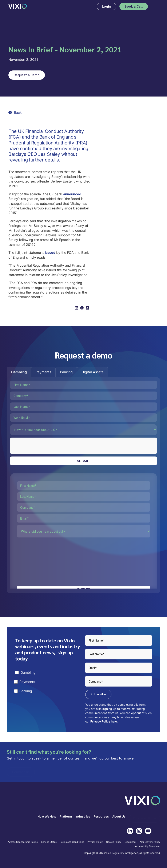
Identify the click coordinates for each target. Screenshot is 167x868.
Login (106, 6)
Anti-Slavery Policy (150, 842)
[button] (156, 6)
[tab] (19, 372)
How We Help (47, 817)
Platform (66, 817)
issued (50, 253)
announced (72, 194)
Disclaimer (130, 842)
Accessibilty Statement (148, 846)
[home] (18, 6)
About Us (119, 817)
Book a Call (134, 6)
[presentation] (42, 446)
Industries (83, 817)
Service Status (49, 842)
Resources (101, 817)
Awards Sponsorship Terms (23, 842)
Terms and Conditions (72, 842)
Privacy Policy (100, 721)
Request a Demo (27, 75)
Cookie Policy (114, 842)
